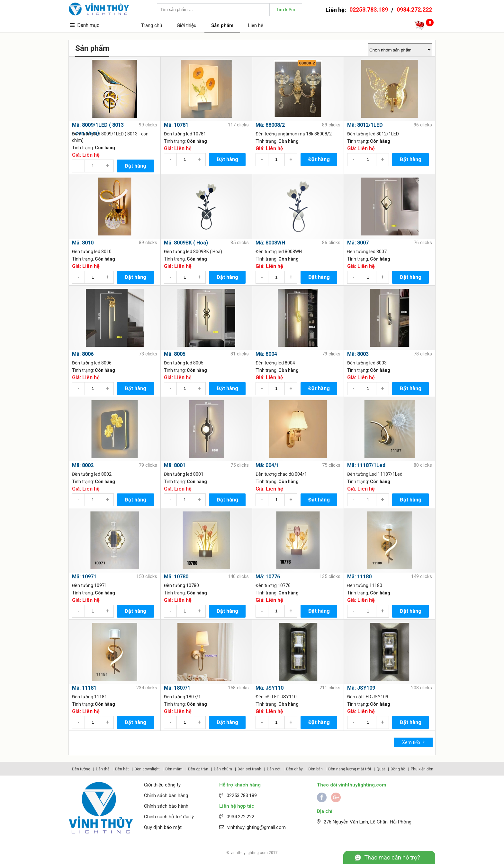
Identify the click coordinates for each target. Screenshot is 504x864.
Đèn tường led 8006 (92, 363)
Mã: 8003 (358, 354)
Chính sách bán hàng (166, 795)
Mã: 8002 (83, 465)
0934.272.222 (414, 9)
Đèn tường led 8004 (275, 363)
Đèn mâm (174, 769)
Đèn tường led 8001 (184, 474)
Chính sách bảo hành (166, 806)
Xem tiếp (414, 742)
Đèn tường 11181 (90, 697)
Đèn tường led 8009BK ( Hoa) (193, 252)
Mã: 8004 (266, 354)
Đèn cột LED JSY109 (368, 697)
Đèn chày (294, 769)
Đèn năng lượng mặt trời (350, 769)
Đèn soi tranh (249, 769)
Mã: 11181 (84, 688)
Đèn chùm (223, 769)
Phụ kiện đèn (422, 769)
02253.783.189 (369, 9)
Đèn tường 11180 (365, 585)
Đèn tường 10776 (273, 585)
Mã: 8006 (83, 354)
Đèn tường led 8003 (367, 363)
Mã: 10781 (176, 125)
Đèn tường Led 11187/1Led (375, 474)
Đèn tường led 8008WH (279, 252)
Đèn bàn (315, 769)
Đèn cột (274, 769)
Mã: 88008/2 (270, 125)
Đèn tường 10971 (90, 585)
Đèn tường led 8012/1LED (373, 134)
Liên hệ (256, 25)
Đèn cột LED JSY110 (276, 697)
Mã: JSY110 (270, 688)
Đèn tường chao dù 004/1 (281, 474)
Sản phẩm (222, 25)
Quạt (381, 769)
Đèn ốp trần (198, 769)
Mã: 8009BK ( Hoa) (186, 243)
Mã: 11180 (359, 577)
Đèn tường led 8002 (92, 474)
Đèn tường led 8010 (92, 252)
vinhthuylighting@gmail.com (256, 827)
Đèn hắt (122, 769)
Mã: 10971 (84, 577)
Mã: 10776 (268, 577)
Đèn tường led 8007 (367, 252)
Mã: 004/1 (267, 465)
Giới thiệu (187, 25)
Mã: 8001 (175, 465)
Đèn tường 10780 (181, 585)
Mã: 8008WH (270, 243)
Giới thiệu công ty (162, 785)
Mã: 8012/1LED (365, 125)
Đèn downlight (147, 769)
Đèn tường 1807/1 (182, 697)
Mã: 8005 (175, 354)
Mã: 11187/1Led (366, 465)
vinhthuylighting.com (249, 853)
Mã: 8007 (358, 243)
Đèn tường (81, 769)
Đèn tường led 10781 (185, 134)
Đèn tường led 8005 (184, 363)
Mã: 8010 (83, 243)
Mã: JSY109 (361, 688)
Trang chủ (152, 25)
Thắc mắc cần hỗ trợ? (392, 857)
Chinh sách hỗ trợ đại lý (169, 817)
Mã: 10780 (176, 577)
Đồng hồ (398, 769)
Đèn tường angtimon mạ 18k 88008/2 (294, 134)
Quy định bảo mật (163, 827)
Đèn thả (103, 769)
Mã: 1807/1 (177, 688)
